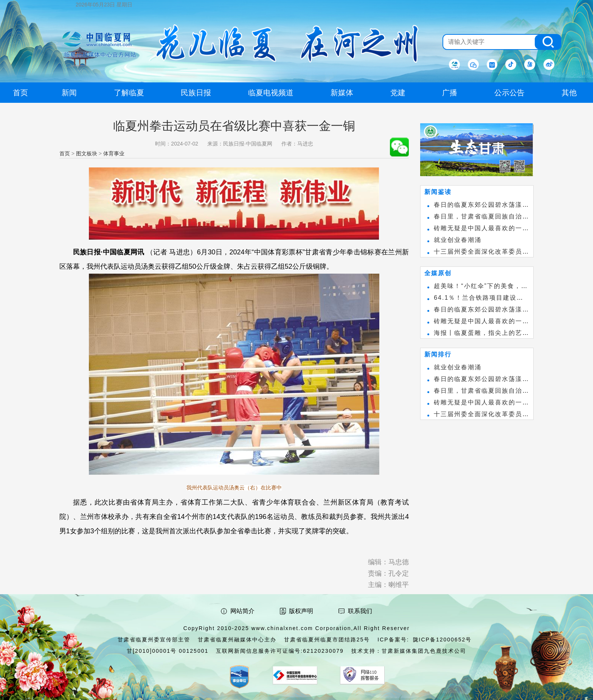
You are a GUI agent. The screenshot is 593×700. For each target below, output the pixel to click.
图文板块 (87, 153)
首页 (65, 153)
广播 (450, 93)
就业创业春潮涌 (458, 240)
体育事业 (114, 153)
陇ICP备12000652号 (442, 640)
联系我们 (360, 611)
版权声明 (301, 611)
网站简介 (242, 611)
